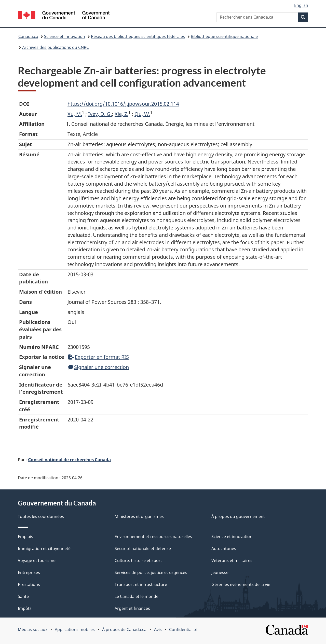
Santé (23, 596)
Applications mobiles (75, 629)
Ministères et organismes (139, 516)
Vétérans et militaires (232, 560)
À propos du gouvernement (238, 516)
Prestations (29, 584)
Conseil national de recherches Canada (69, 459)
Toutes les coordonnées (41, 516)
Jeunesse (220, 572)
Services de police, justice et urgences (151, 572)
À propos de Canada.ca (124, 629)
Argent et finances (132, 608)
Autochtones (224, 549)
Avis (158, 629)
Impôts (25, 608)
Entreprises (29, 572)
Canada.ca (28, 36)
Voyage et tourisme (37, 560)
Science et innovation (65, 36)
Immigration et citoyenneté (44, 549)
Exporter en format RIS (99, 357)
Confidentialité (183, 629)
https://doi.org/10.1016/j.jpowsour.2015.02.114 (123, 104)
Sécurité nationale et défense (143, 549)
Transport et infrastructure (141, 584)
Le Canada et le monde (137, 596)
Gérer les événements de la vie (241, 584)
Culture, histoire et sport (138, 560)
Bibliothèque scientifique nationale (224, 36)
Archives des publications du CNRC (56, 47)
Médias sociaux (33, 629)
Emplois (25, 537)
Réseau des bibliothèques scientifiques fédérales (138, 36)
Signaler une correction (99, 367)
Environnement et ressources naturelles (153, 537)
